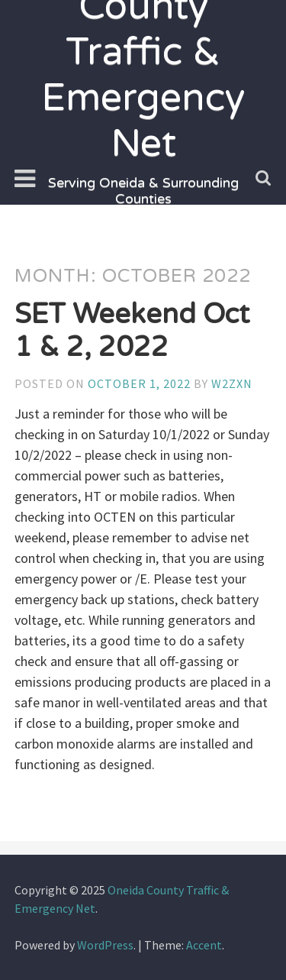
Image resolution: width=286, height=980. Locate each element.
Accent (204, 945)
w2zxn (232, 383)
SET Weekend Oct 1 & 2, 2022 (132, 331)
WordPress (105, 945)
